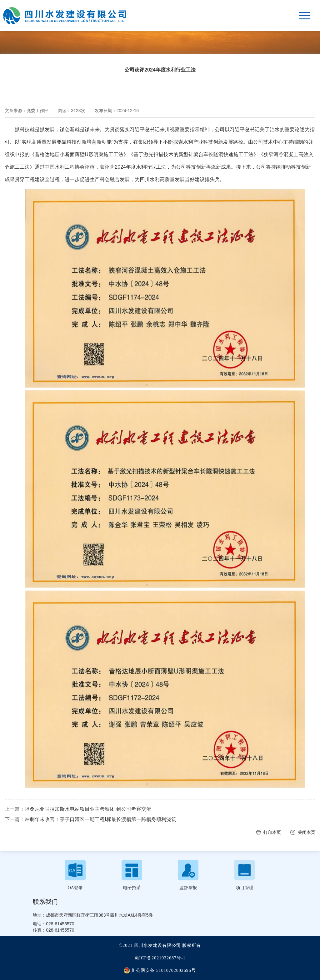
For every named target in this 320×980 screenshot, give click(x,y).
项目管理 (245, 888)
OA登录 (75, 888)
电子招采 (132, 888)
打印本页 (272, 832)
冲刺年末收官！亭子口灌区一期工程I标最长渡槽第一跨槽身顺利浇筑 (100, 819)
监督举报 (188, 888)
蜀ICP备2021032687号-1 (160, 958)
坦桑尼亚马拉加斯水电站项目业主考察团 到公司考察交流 (88, 809)
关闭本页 (307, 832)
